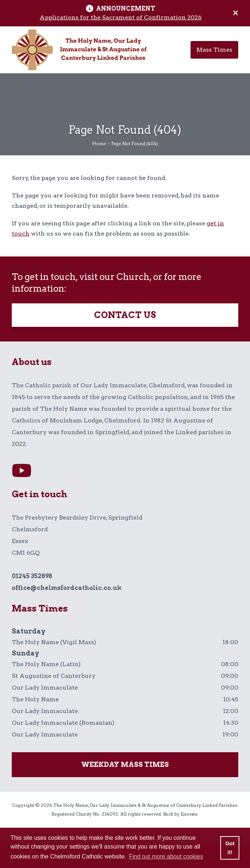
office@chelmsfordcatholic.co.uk (67, 588)
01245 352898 (32, 576)
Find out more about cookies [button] (166, 856)
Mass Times (214, 50)
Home (99, 143)
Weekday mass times (125, 764)
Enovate (189, 814)
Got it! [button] (230, 848)
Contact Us (125, 315)
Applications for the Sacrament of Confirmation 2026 (121, 17)
